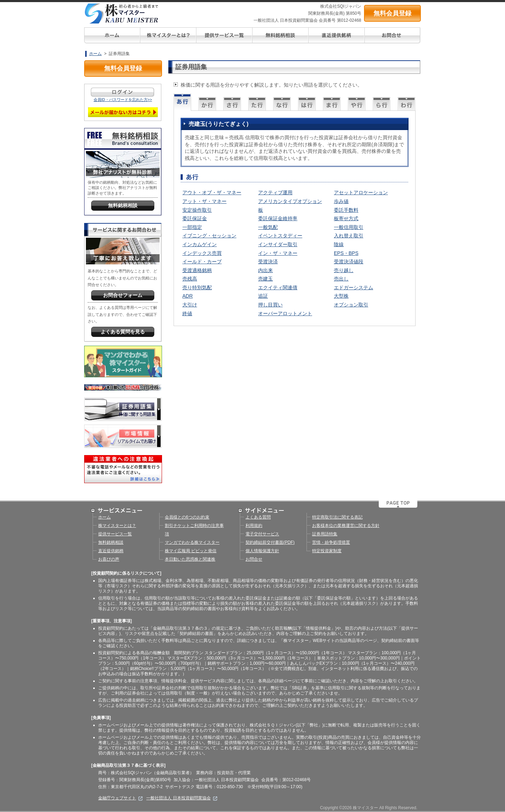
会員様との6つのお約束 (187, 517)
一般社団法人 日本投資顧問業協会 (182, 798)
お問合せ (254, 559)
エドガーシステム (353, 287)
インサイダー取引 (278, 244)
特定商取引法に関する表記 (337, 517)
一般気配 (268, 227)
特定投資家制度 (327, 551)
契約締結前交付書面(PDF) (270, 542)
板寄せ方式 (346, 218)
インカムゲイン (200, 244)
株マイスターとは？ (117, 526)
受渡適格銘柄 (197, 270)
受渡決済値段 (349, 262)
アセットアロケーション (361, 192)
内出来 (265, 270)
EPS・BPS (346, 253)
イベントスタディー (280, 236)
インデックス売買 (202, 253)
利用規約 (254, 526)
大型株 (341, 296)
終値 (187, 313)
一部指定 (192, 227)
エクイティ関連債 (278, 287)
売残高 (190, 279)
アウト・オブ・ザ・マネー (212, 192)
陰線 (339, 244)
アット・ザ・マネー (204, 201)
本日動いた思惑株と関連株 (190, 559)
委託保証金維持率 (278, 218)
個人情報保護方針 (262, 551)
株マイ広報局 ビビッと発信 (191, 551)
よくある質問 (258, 517)
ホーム (95, 54)
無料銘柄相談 (111, 542)
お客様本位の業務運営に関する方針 (346, 526)
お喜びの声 (109, 559)
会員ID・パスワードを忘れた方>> (123, 100)
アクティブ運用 (275, 192)
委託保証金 (195, 218)
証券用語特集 (325, 534)
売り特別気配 (197, 287)
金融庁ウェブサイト (120, 798)
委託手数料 (346, 210)
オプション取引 (351, 305)
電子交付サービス (262, 534)
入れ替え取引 (349, 236)
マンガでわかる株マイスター (192, 542)
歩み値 (341, 201)
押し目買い (270, 305)
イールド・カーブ (202, 262)
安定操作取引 (197, 210)
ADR (188, 296)
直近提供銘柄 (111, 551)
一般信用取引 (349, 227)
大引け (190, 305)
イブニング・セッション (209, 236)
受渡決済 (268, 262)
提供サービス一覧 (115, 534)
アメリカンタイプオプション (290, 201)
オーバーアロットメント (285, 313)
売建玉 (265, 279)
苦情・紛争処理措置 (331, 542)
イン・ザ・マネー (278, 253)
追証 (263, 296)
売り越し (344, 270)
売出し (341, 279)
